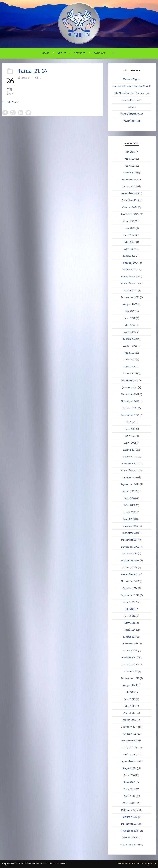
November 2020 (130, 471)
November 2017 (130, 665)
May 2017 (130, 706)
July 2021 (130, 422)
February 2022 (130, 381)
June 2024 (130, 235)
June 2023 (130, 318)
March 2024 (130, 256)
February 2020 (130, 526)
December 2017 (130, 658)
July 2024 (130, 228)
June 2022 (130, 353)
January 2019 (130, 568)
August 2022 (130, 346)
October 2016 (130, 755)
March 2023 (130, 339)
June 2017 (130, 699)
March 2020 (130, 519)
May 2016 (129, 789)
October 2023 (130, 290)
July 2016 (129, 775)
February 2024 (130, 263)
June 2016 (130, 782)
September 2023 (130, 297)
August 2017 (130, 685)
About (62, 53)
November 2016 (130, 748)
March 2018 (130, 637)
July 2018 (130, 609)
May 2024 (130, 242)
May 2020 (130, 505)
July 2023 (130, 311)
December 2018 (130, 574)
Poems (132, 107)
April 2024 (130, 249)
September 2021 (130, 415)
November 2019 (130, 547)
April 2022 (130, 367)
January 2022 (130, 387)
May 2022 (130, 360)
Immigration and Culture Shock (132, 86)
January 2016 (130, 817)
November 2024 (130, 200)
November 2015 (129, 831)
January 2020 (130, 533)
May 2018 (130, 623)
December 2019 (130, 540)
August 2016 (129, 768)
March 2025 (130, 173)
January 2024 (130, 270)
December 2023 (130, 277)
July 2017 (130, 692)
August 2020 (130, 491)
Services (80, 53)
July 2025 (130, 152)
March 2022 (130, 374)
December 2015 (130, 824)
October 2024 (130, 207)
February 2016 (130, 810)
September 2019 (130, 561)
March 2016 (129, 803)
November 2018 (130, 581)
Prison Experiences (132, 114)
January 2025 (130, 187)
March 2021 (130, 450)
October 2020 (130, 477)
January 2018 (130, 651)
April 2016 (129, 796)
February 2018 (130, 644)
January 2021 (130, 457)
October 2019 (130, 554)
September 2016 (129, 761)
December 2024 (130, 193)
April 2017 (129, 713)
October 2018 (130, 588)
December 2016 (130, 741)
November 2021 (130, 401)
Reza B (25, 78)
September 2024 (130, 214)
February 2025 (130, 180)
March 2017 (129, 720)
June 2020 (130, 498)
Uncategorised (132, 121)
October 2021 (130, 408)
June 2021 (130, 429)
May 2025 (130, 166)
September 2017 (130, 678)
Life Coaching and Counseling (132, 93)
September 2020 (130, 484)
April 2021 (130, 443)
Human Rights (132, 79)
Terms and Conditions (128, 864)
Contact (99, 53)
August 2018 (130, 602)
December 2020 (130, 464)
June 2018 (130, 616)
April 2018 (130, 630)
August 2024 (130, 221)
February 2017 (129, 727)
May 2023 (130, 325)
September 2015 (130, 845)
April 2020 (130, 512)
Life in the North (132, 100)
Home (46, 53)
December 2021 (130, 394)
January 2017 (130, 734)
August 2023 (130, 304)
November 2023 (130, 284)
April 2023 (130, 332)
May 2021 (130, 436)
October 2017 (130, 671)
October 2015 (130, 838)
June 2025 (130, 159)
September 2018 (130, 595)
